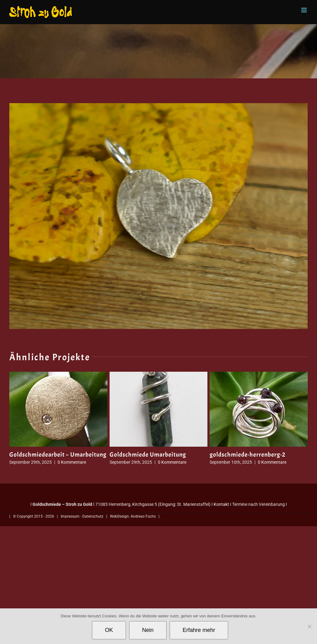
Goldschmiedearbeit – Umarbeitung (58, 455)
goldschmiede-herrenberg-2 (248, 455)
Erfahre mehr (199, 630)
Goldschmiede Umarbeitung (148, 455)
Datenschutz (93, 516)
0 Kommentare (72, 462)
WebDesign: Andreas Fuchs (133, 516)
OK (109, 630)
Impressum (71, 516)
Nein (148, 630)
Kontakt (221, 504)
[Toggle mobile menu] (304, 10)
